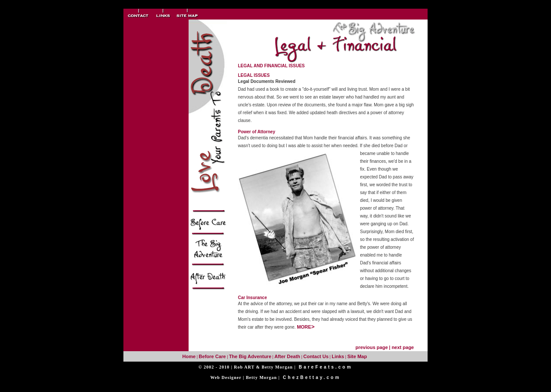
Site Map (357, 356)
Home (189, 356)
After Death (287, 356)
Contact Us (316, 356)
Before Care (212, 356)
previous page (372, 347)
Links (338, 356)
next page (403, 347)
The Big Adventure (250, 356)
